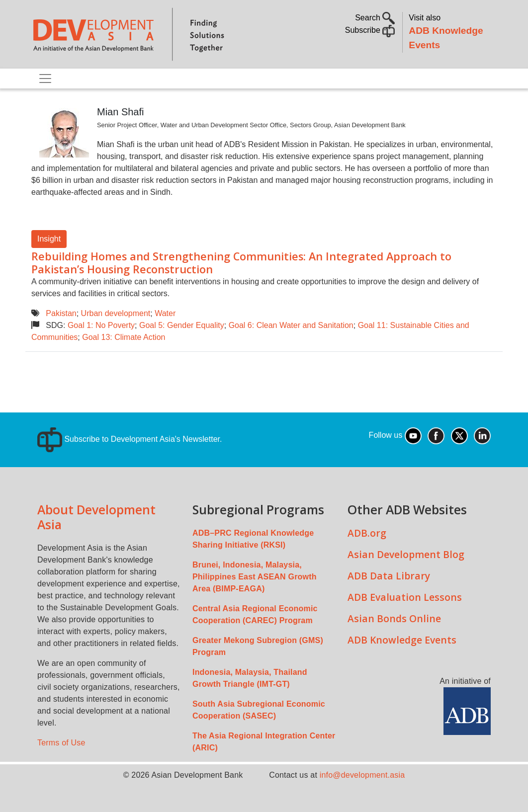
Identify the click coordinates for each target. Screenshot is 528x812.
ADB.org (367, 533)
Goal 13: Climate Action (124, 337)
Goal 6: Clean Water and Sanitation (291, 325)
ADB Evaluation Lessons (405, 597)
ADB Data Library (389, 576)
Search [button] (375, 18)
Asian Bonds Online (394, 618)
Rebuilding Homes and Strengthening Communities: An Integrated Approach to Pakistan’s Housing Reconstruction (241, 263)
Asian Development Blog (406, 554)
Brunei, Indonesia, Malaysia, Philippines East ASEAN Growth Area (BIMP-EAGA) (255, 577)
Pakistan (61, 313)
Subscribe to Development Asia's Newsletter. (130, 439)
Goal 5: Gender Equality (182, 325)
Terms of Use (61, 743)
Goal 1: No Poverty (101, 325)
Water (165, 313)
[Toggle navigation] (45, 79)
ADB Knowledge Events (402, 640)
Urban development (116, 313)
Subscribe (370, 30)
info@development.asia (362, 775)
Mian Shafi (121, 112)
